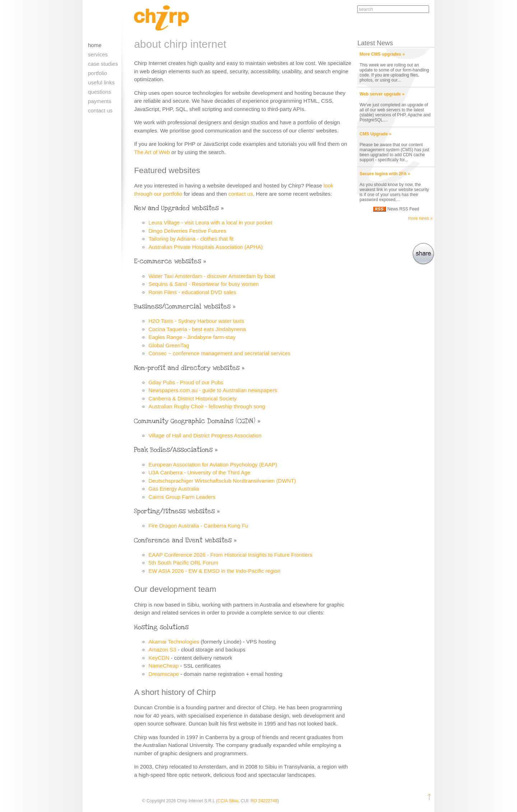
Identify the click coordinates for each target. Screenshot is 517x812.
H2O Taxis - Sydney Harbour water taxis (196, 321)
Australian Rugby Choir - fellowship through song (207, 406)
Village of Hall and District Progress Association (205, 435)
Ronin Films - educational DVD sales (192, 292)
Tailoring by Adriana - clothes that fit (191, 239)
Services (98, 54)
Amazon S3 (162, 649)
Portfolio (97, 73)
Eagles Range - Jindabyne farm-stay (192, 337)
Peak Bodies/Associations (173, 450)
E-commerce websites (167, 261)
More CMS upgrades (380, 54)
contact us (241, 194)
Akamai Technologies (174, 642)
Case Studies (103, 64)
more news (418, 218)
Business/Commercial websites (182, 307)
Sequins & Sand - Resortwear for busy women (204, 284)
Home (95, 45)
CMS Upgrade (374, 134)
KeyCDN (159, 658)
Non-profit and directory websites (187, 368)
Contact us (100, 110)
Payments (100, 101)
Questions (99, 92)
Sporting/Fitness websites (174, 511)
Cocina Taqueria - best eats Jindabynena (197, 329)
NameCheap (163, 666)
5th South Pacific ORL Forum (183, 563)
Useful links (101, 82)
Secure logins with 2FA (383, 174)
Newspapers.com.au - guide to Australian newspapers (213, 390)
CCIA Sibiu (228, 801)
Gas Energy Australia (174, 489)
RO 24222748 (264, 801)
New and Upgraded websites (176, 208)
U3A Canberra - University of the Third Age (199, 472)
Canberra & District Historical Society (192, 398)
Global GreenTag (169, 345)
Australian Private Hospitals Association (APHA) (205, 247)
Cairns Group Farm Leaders (182, 497)
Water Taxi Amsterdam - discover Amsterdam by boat (212, 276)
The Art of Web (152, 152)
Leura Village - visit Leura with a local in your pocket (210, 222)
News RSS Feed (403, 209)
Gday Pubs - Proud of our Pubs (186, 382)
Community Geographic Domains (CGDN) (195, 421)
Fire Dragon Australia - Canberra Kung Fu (198, 526)
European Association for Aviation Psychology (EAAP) (213, 465)
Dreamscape (164, 674)
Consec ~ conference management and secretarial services (219, 353)
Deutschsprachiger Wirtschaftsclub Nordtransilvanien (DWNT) (222, 481)
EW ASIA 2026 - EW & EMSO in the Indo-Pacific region (214, 571)
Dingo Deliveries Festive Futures (187, 231)
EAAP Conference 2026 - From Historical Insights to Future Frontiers (230, 555)
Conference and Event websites (183, 540)
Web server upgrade (380, 94)
